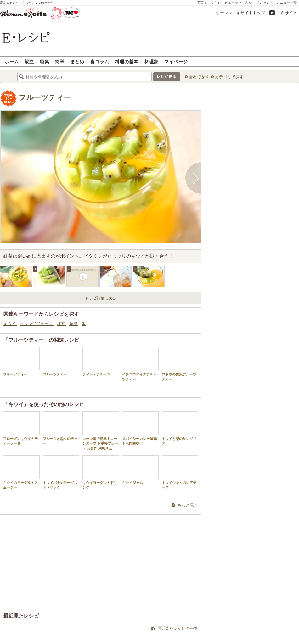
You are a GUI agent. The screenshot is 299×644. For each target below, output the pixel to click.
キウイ (10, 324)
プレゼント (265, 3)
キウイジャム (140, 470)
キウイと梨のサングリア (180, 428)
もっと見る (188, 505)
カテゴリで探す (229, 77)
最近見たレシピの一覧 (178, 628)
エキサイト (287, 13)
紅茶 (62, 324)
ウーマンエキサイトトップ (240, 13)
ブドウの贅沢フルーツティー (180, 364)
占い (249, 3)
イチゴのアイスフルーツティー (140, 364)
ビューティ (233, 3)
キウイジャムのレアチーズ (180, 472)
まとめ (77, 61)
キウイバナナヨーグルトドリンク (61, 472)
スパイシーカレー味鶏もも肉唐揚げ (140, 428)
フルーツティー (45, 98)
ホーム (12, 61)
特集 (45, 61)
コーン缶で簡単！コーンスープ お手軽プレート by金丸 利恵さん (101, 431)
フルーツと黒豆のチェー (61, 428)
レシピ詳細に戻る (101, 298)
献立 (29, 61)
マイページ (176, 61)
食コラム (100, 61)
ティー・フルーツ (101, 361)
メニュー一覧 (287, 3)
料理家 (152, 61)
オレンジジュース (37, 324)
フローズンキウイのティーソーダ (21, 428)
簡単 (60, 61)
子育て (202, 3)
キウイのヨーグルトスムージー (21, 472)
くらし (216, 3)
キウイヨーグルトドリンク (101, 472)
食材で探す (199, 77)
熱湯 (74, 324)
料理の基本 (127, 61)
